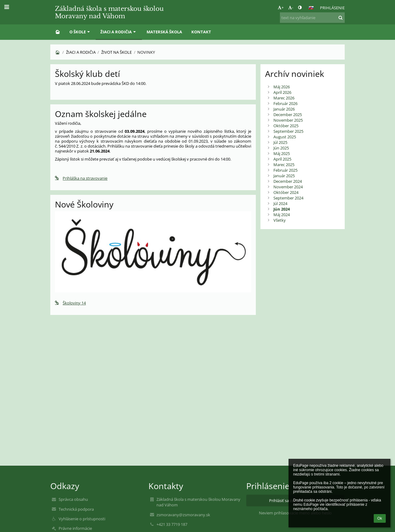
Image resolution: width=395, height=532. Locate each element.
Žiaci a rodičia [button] (119, 32)
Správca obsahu (73, 499)
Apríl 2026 (282, 92)
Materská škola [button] (164, 32)
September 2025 (288, 131)
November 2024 (288, 187)
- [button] (291, 7)
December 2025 (288, 115)
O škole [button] (80, 32)
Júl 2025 (280, 142)
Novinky (146, 52)
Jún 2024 (282, 209)
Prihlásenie (332, 8)
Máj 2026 (282, 87)
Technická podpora (76, 509)
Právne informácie (75, 528)
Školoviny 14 (70, 303)
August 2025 (285, 137)
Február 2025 (285, 170)
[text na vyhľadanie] (312, 18)
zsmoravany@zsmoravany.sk (183, 515)
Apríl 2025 (282, 159)
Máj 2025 (282, 153)
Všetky (280, 220)
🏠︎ (58, 52)
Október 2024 (286, 192)
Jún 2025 (281, 148)
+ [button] (281, 7)
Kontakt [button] (201, 32)
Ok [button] (380, 518)
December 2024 (288, 181)
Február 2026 (285, 103)
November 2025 (288, 120)
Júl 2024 (280, 203)
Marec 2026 (284, 98)
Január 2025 (284, 176)
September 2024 (288, 198)
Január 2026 (284, 109)
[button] (311, 8)
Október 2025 (286, 126)
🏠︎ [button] (58, 32)
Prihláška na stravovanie (81, 178)
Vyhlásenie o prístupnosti (82, 519)
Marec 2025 (284, 165)
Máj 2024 (282, 215)
